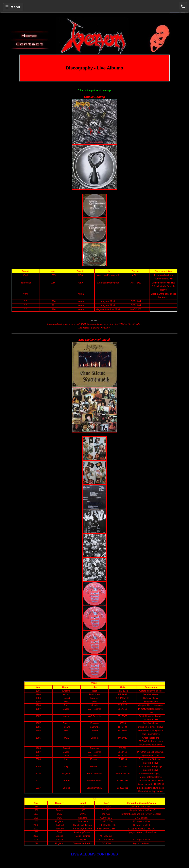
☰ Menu (13, 7)
